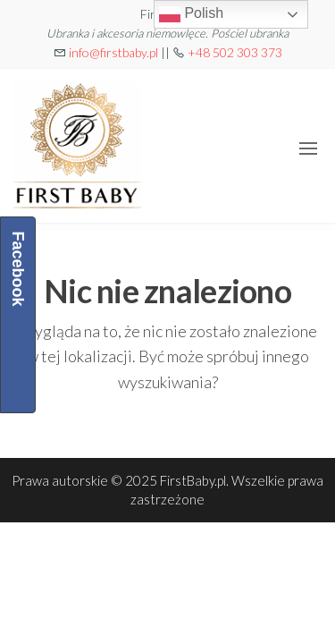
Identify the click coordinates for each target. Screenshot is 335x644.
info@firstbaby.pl (113, 52)
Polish (191, 14)
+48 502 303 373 (235, 52)
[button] (308, 148)
